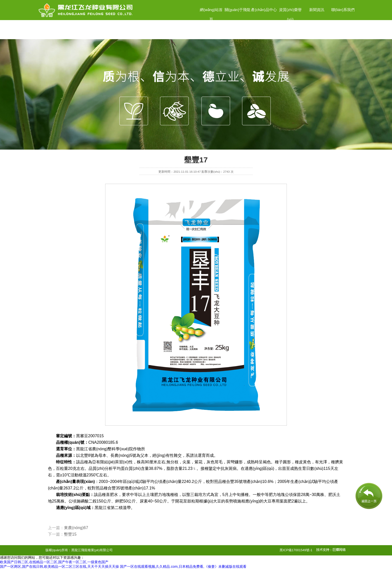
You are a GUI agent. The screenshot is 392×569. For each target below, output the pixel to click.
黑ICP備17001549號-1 (296, 550)
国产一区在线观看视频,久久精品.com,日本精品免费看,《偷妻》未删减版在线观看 (183, 566)
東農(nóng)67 (76, 528)
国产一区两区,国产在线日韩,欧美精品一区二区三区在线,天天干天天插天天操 (59, 566)
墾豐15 (70, 534)
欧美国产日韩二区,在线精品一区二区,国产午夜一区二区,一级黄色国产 (54, 562)
